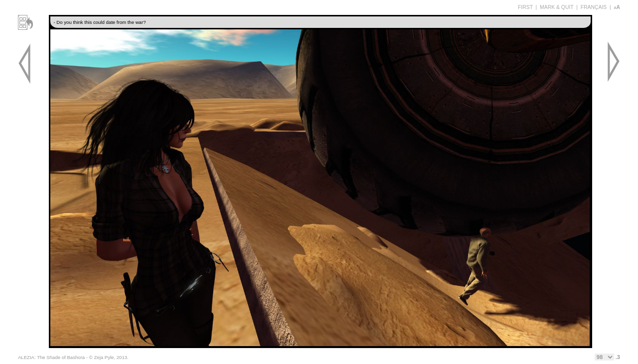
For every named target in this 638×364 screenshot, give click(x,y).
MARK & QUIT (557, 7)
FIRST (525, 7)
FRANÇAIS (594, 7)
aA (617, 7)
